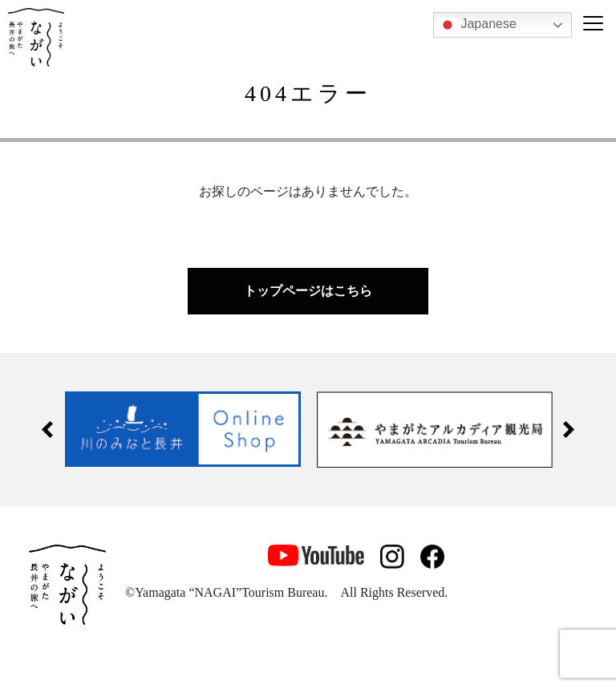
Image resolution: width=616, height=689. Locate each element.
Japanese (477, 25)
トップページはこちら (308, 291)
